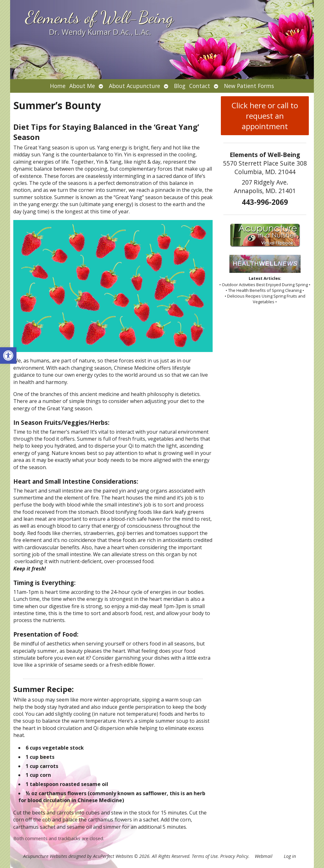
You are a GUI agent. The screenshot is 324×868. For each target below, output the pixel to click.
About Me (82, 86)
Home (58, 86)
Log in (290, 856)
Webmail (264, 856)
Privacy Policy (234, 856)
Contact (200, 86)
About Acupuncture (134, 86)
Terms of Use (205, 856)
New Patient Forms (249, 86)
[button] (8, 355)
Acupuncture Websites (45, 856)
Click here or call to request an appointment (265, 116)
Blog (180, 86)
